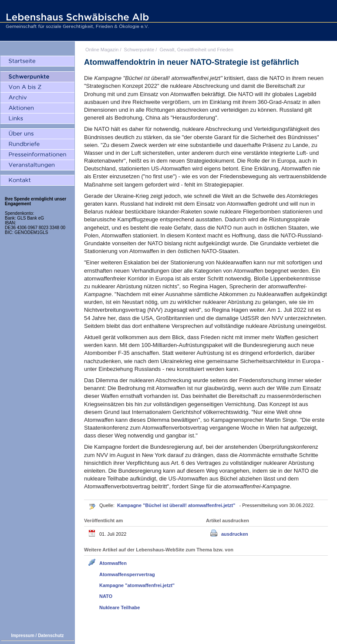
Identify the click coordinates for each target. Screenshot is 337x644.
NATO (106, 596)
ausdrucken (235, 534)
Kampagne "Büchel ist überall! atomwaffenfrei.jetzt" (177, 505)
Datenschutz (51, 636)
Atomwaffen (113, 563)
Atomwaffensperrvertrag (127, 574)
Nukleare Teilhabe (120, 607)
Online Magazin (102, 50)
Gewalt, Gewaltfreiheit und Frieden (196, 50)
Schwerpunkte (139, 50)
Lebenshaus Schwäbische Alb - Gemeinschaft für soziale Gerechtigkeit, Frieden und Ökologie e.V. (76, 20)
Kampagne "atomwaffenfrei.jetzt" (137, 585)
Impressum (22, 636)
